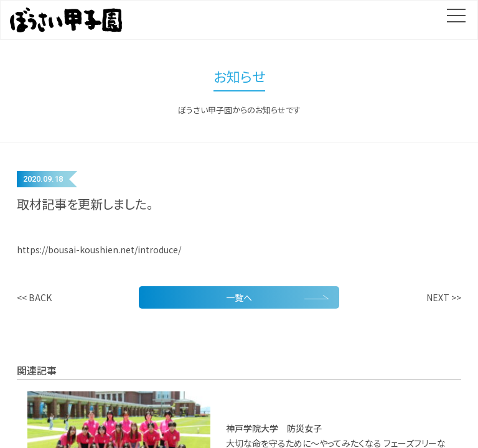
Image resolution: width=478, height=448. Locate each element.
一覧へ (278, 296)
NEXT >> (444, 297)
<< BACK (34, 297)
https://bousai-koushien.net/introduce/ (99, 250)
